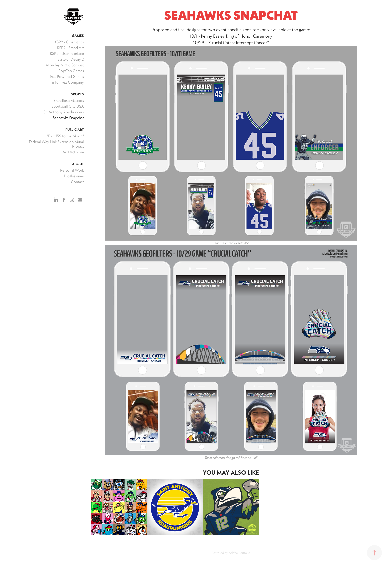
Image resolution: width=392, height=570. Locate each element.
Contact (77, 182)
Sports (77, 94)
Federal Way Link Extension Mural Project (56, 144)
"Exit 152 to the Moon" (65, 136)
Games (78, 36)
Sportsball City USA (68, 106)
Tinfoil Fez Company (67, 82)
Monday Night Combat (65, 65)
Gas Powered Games (67, 76)
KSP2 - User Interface (67, 53)
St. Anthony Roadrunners (64, 112)
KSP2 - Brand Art (70, 48)
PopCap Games (71, 71)
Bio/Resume (74, 176)
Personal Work (72, 170)
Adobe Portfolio (239, 553)
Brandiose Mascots (69, 100)
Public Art (75, 130)
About (78, 164)
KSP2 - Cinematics (69, 42)
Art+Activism (73, 152)
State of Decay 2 (71, 59)
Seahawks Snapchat (68, 118)
